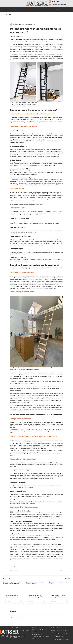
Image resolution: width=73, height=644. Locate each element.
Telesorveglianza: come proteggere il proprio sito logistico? (59, 596)
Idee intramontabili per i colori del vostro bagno (12, 596)
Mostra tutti (67, 579)
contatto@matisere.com (59, 5)
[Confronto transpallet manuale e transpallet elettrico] (36, 587)
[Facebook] (7, 637)
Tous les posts (7, 15)
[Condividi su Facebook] (11, 566)
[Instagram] (3, 637)
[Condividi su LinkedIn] (18, 566)
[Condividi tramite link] (21, 566)
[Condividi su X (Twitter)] (14, 566)
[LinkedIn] (11, 637)
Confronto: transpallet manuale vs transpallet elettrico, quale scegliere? (36, 596)
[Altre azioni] (62, 25)
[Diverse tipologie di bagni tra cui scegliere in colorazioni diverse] (13, 587)
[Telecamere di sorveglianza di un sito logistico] (60, 587)
